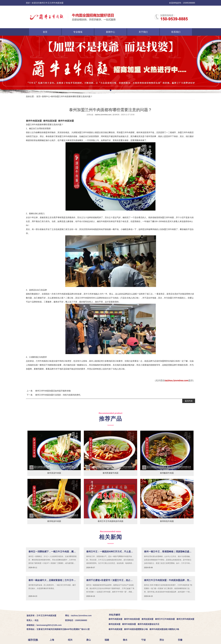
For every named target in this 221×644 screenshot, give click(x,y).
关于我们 (143, 32)
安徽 (181, 640)
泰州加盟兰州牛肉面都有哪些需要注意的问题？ (72, 96)
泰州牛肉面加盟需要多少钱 (136, 629)
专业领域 (78, 32)
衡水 (126, 640)
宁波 (144, 640)
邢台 (163, 640)
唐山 (89, 640)
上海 (53, 640)
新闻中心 (111, 32)
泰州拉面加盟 (50, 121)
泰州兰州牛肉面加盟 (185, 619)
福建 (108, 640)
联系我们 (176, 32)
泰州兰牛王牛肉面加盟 (165, 619)
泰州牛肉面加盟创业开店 (148, 624)
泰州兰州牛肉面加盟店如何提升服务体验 (53, 391)
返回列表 (189, 401)
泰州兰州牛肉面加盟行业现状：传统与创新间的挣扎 (58, 395)
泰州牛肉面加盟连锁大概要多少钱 (164, 629)
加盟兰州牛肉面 (33, 125)
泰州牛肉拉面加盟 (132, 619)
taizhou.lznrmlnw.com (103, 115)
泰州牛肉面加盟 (34, 121)
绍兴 (71, 640)
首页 (45, 32)
